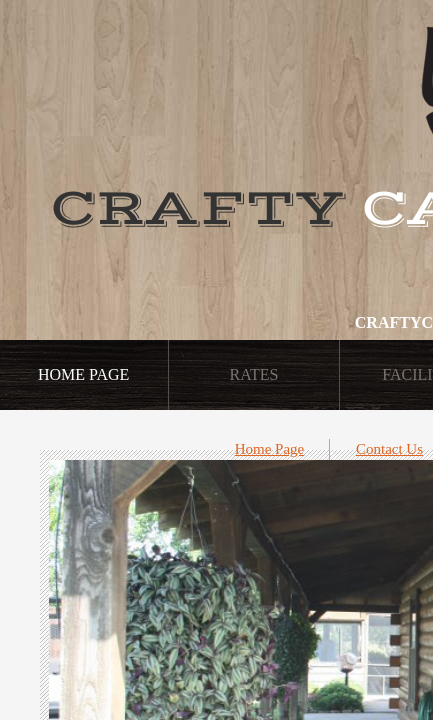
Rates (254, 374)
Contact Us (389, 449)
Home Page (270, 449)
